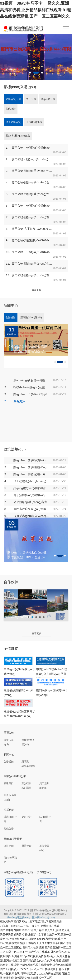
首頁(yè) (9, 733)
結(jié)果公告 (48, 99)
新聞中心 (9, 754)
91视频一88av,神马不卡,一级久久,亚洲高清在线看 (30, 926)
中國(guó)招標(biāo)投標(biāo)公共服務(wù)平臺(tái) (52, 674)
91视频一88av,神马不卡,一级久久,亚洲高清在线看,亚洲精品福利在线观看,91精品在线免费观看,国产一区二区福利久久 (36, 10)
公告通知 (11, 317)
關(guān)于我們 (13, 839)
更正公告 (31, 99)
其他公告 (11, 109)
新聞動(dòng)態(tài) (31, 317)
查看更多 (36, 290)
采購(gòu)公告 (13, 99)
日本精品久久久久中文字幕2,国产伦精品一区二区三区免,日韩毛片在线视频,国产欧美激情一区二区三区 (36, 947)
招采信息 (9, 810)
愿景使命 (26, 846)
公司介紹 (9, 846)
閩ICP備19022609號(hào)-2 (51, 914)
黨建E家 (8, 783)
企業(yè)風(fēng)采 (15, 776)
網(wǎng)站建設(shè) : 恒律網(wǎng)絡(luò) (31, 917)
